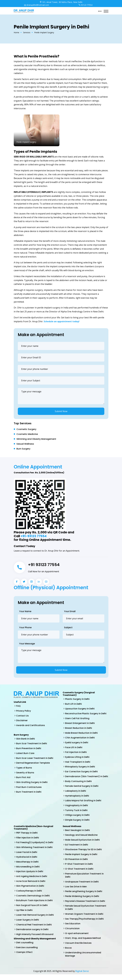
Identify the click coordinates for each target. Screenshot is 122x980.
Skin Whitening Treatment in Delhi (35, 852)
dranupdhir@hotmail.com (37, 5)
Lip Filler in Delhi (25, 915)
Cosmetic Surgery (26, 429)
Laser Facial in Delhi (27, 857)
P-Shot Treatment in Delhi (79, 869)
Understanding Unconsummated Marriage (83, 960)
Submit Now (61, 411)
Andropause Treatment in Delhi (82, 887)
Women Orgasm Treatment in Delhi (85, 919)
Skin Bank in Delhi (26, 739)
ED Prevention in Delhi (77, 864)
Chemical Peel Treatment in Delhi (34, 930)
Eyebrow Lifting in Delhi (78, 758)
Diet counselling (25, 948)
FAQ (18, 706)
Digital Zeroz (82, 977)
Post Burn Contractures (29, 788)
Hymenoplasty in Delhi (77, 800)
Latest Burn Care (25, 753)
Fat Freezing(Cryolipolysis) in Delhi (35, 847)
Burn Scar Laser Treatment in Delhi (35, 758)
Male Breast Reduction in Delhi (82, 733)
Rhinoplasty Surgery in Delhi (80, 767)
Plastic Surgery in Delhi (77, 699)
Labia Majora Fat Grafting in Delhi (83, 805)
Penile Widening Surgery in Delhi (82, 901)
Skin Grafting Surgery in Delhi (32, 783)
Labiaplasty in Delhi (76, 795)
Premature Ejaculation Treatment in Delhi (85, 880)
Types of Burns (24, 768)
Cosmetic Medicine (27, 434)
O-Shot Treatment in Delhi (80, 874)
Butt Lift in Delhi (74, 704)
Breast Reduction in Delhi (79, 728)
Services (27, 32)
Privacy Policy (24, 711)
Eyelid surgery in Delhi (77, 743)
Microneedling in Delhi (28, 871)
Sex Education (73, 929)
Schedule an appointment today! (62, 321)
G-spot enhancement (77, 939)
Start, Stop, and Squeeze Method (83, 943)
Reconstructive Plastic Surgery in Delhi (86, 714)
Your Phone (25, 627)
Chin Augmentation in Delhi (80, 738)
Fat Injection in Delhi (76, 753)
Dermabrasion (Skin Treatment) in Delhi (84, 779)
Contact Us (23, 716)
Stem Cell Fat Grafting (77, 719)
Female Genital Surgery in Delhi (82, 790)
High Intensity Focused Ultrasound (35, 940)
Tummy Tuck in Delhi (76, 814)
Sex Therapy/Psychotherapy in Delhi (85, 924)
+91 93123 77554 (44, 565)
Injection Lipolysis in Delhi (30, 876)
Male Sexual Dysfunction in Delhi (83, 844)
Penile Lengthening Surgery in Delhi (84, 896)
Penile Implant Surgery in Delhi (82, 859)
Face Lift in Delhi (74, 748)
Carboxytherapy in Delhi (29, 896)
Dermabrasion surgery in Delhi (33, 935)
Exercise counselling (27, 953)
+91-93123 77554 (34, 536)
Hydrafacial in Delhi (27, 861)
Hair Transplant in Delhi (78, 762)
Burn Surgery (23, 449)
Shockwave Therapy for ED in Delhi (84, 854)
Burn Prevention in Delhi (29, 749)
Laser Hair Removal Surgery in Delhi (35, 920)
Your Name (25, 611)
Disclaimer (22, 721)
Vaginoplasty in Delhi (77, 810)
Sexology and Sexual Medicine (82, 839)
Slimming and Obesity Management (36, 439)
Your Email (70, 611)
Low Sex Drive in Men (76, 891)
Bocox (69, 953)
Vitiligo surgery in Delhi (78, 819)
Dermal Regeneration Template (34, 763)
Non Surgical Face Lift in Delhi (32, 910)
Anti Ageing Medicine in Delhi (32, 881)
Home (16, 32)
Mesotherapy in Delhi (28, 866)
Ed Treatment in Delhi (77, 849)
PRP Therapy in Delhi (27, 837)
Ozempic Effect (25, 958)
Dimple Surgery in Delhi (78, 824)
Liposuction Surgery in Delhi (80, 709)
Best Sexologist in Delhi (78, 835)
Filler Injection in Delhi (28, 842)
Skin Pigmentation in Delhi (30, 891)
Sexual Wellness (25, 444)
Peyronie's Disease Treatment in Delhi (86, 906)
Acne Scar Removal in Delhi (31, 886)
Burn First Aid (23, 778)
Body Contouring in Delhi (79, 785)
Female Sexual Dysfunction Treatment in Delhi (86, 913)
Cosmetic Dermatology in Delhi (33, 901)
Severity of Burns (25, 773)
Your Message (27, 644)
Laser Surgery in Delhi (28, 925)
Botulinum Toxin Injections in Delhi (35, 905)
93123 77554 (86, 5)
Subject (68, 627)
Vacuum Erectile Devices (79, 948)
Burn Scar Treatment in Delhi (32, 744)
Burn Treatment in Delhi (29, 793)
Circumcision (72, 934)
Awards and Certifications (31, 725)
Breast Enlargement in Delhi (80, 723)
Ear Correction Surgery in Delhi (82, 772)
